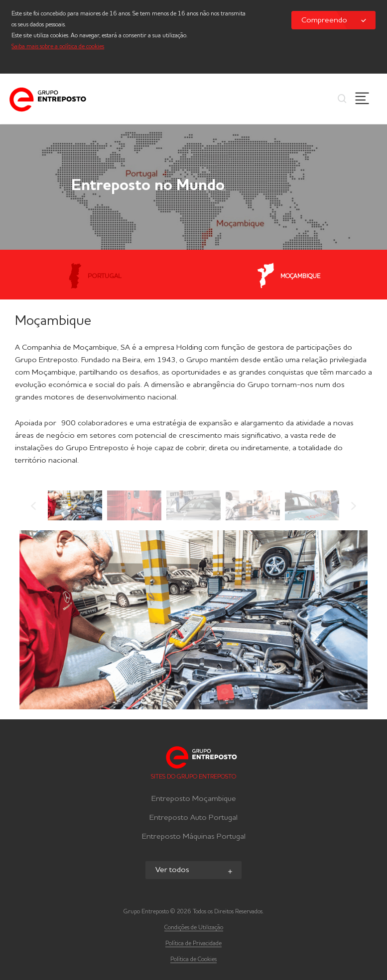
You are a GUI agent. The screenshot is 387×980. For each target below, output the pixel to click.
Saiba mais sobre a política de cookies (58, 47)
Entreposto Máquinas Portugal (194, 837)
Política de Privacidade (193, 944)
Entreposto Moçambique (194, 799)
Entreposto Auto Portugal (193, 818)
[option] (75, 505)
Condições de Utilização (194, 928)
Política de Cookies (193, 960)
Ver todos (195, 871)
